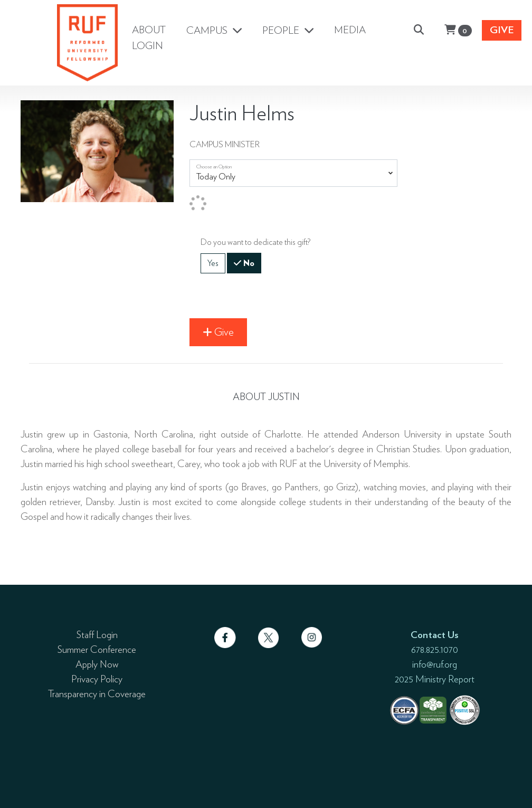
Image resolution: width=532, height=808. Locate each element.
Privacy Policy (97, 679)
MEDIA (350, 30)
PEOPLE (282, 30)
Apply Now (97, 664)
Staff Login (97, 634)
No (248, 262)
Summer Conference (97, 649)
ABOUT (149, 30)
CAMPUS (208, 30)
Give (502, 30)
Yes (213, 263)
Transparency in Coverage (97, 693)
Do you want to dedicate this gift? (255, 242)
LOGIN (148, 46)
